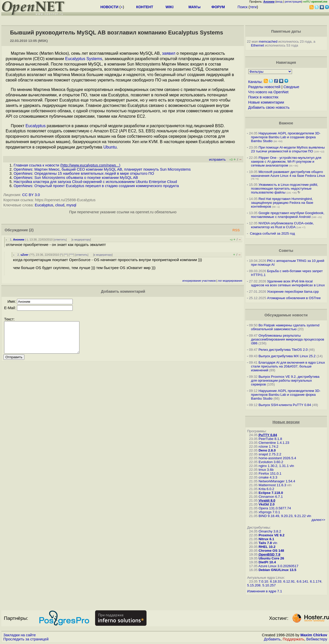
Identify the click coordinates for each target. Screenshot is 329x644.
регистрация (293, 2)
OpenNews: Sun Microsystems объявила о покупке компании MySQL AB (76, 178)
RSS (236, 230)
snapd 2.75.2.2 (270, 454)
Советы (286, 251)
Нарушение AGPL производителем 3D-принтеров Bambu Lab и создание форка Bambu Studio (286, 137)
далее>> (318, 520)
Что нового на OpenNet (268, 92)
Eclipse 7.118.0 (271, 493)
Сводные (291, 87)
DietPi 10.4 (267, 562)
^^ (66, 255)
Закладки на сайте (20, 635)
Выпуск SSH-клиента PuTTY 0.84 (285, 405)
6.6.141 (302, 581)
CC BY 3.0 (31, 195)
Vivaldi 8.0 (267, 500)
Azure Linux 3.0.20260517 (278, 566)
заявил (169, 53)
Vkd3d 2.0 (267, 504)
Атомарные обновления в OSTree (294, 298)
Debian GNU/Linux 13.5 (277, 570)
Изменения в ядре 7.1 (265, 591)
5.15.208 (254, 585)
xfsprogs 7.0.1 (269, 512)
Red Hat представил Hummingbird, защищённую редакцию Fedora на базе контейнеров (282, 203)
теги (253, 7)
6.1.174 (316, 581)
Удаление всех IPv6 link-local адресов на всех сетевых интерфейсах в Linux (288, 283)
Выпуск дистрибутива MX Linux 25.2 (287, 356)
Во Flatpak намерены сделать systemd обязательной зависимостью (285, 327)
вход (279, 2)
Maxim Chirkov (314, 635)
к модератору (81, 240)
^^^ (71, 255)
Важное (286, 123)
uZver (24, 255)
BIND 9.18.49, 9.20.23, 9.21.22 (282, 516)
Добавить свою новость (269, 107)
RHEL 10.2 (267, 547)
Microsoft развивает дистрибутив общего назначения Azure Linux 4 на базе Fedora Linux (288, 174)
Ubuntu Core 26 (271, 558)
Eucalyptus (35, 126)
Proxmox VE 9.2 (272, 535)
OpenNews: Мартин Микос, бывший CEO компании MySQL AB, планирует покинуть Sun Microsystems (102, 169)
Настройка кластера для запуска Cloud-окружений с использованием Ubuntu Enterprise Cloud (95, 182)
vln (292, 466)
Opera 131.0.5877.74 (275, 508)
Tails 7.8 (265, 543)
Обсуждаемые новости (286, 315)
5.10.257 (269, 585)
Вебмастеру (317, 639)
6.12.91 (289, 581)
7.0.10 (263, 581)
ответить (60, 240)
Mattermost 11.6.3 (272, 485)
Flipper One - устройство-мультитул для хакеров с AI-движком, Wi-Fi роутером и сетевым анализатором (286, 162)
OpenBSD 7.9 (269, 554)
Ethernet (258, 45)
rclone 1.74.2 (268, 447)
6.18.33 (276, 581)
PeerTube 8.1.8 (270, 439)
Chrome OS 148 (271, 551)
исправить (217, 159)
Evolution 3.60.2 (271, 462)
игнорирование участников (199, 281)
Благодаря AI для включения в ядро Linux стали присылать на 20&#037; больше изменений (288, 366)
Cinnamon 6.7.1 (271, 497)
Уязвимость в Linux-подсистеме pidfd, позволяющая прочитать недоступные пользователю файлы (285, 188)
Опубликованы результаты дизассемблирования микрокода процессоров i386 (288, 339)
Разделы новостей (264, 87)
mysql (71, 205)
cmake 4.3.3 (268, 477)
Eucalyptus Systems (84, 59)
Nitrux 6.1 (266, 539)
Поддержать (294, 639)
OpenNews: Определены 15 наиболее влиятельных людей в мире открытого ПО (84, 173)
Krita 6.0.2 (266, 489)
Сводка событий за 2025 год (272, 233)
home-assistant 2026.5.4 (277, 458)
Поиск (243, 7)
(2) (31, 230)
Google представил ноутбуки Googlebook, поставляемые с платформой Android (288, 215)
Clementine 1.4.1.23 (274, 443)
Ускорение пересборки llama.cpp (293, 292)
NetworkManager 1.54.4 (277, 481)
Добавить (272, 639)
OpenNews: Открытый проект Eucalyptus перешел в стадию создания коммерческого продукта (96, 186)
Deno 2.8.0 (267, 450)
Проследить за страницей (26, 639)
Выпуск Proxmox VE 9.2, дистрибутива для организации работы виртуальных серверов (285, 380)
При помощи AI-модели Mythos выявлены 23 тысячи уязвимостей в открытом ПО (288, 149)
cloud (60, 205)
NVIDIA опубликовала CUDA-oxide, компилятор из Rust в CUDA (283, 225)
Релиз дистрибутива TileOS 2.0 (283, 350)
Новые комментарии (266, 102)
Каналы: (255, 82)
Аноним (19, 240)
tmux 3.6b (266, 470)
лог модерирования (230, 281)
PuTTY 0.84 (268, 435)
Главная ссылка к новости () (67, 165)
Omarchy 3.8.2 (270, 531)
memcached (268, 42)
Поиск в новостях (263, 97)
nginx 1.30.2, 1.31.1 (274, 466)
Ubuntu (110, 147)
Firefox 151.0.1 (270, 473)
